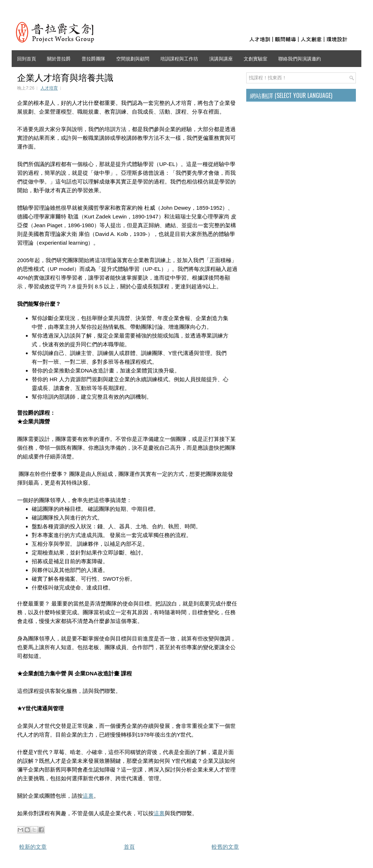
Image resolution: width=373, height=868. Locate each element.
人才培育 (49, 88)
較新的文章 (33, 847)
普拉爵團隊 (93, 58)
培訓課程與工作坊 (179, 58)
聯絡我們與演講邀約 (300, 58)
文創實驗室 (256, 58)
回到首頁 (27, 58)
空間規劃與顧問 (133, 58)
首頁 (129, 847)
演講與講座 (221, 58)
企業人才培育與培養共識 (65, 77)
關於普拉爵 (59, 58)
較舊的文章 (225, 847)
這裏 (88, 796)
